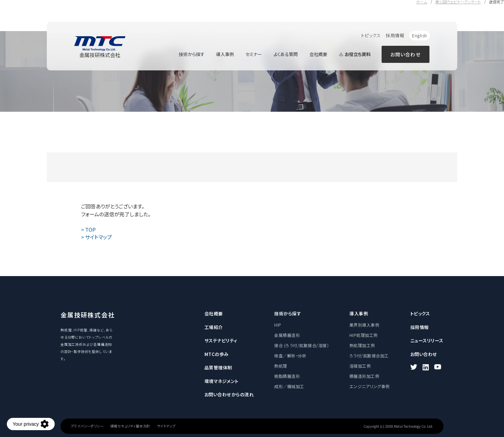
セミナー (254, 54)
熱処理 (281, 366)
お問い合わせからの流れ (229, 394)
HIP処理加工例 (364, 335)
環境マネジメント (222, 381)
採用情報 (395, 35)
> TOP (88, 229)
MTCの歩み (217, 354)
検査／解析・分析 (290, 356)
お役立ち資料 (355, 54)
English (420, 35)
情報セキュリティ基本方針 (130, 426)
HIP (278, 325)
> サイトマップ (96, 237)
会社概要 (318, 54)
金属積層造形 (287, 335)
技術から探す (192, 54)
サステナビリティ (221, 340)
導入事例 (225, 54)
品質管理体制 (218, 367)
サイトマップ (166, 426)
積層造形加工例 (364, 376)
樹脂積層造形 (287, 376)
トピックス (371, 35)
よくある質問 (286, 54)
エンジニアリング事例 (370, 386)
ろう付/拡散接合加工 (369, 356)
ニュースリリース (427, 340)
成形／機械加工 (289, 386)
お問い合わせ (406, 54)
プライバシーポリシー (87, 426)
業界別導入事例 (364, 325)
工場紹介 (214, 327)
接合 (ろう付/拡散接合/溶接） (302, 345)
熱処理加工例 (362, 345)
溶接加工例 (360, 366)
